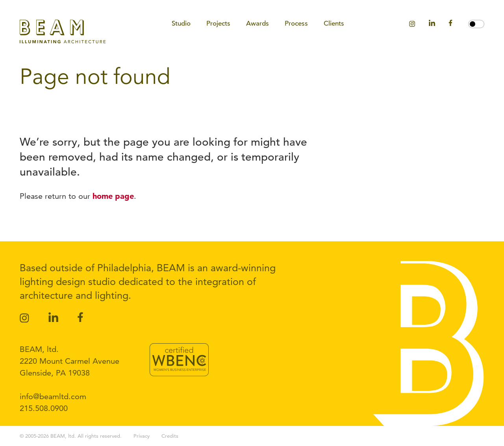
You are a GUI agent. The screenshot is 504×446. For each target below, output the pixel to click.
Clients (334, 23)
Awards (258, 23)
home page (113, 196)
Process (296, 23)
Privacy (142, 436)
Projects (218, 23)
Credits (170, 436)
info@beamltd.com (53, 396)
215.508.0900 (44, 408)
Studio (181, 23)
